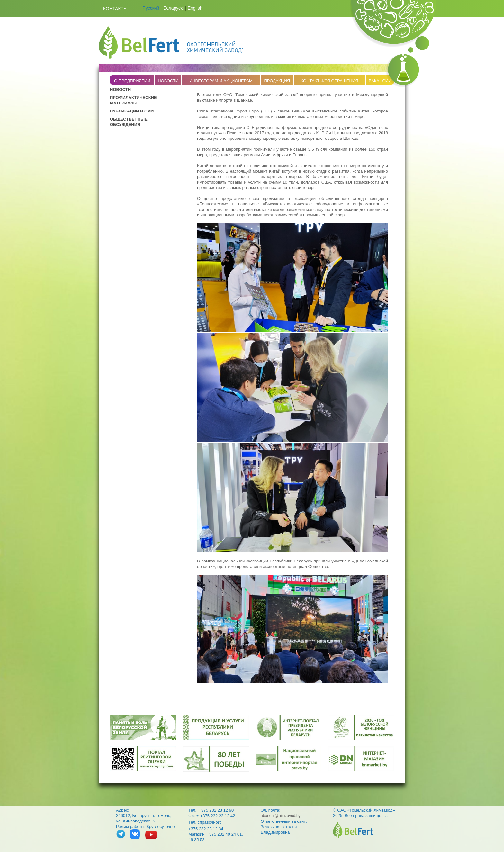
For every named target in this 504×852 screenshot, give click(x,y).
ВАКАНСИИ (380, 81)
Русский (151, 8)
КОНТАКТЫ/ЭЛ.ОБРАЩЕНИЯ (330, 81)
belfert (353, 830)
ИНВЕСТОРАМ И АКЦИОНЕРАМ (221, 81)
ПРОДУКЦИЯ (277, 81)
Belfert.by (171, 42)
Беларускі (173, 8)
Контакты (115, 9)
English (195, 8)
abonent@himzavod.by (281, 816)
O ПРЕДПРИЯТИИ (132, 81)
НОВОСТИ (168, 81)
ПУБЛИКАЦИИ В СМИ (132, 111)
